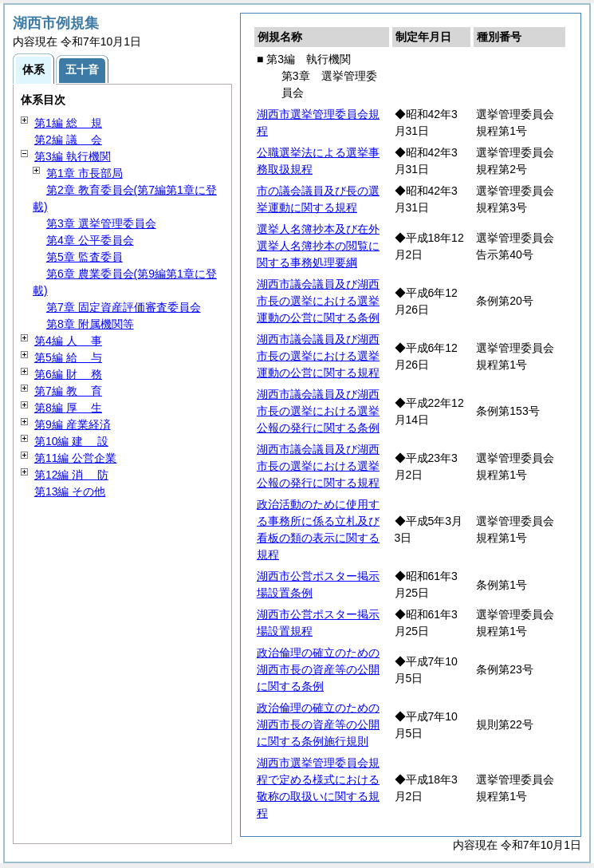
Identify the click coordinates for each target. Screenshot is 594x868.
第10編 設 (71, 441)
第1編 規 (68, 123)
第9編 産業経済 (73, 424)
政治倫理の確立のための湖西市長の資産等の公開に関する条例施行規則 (318, 724)
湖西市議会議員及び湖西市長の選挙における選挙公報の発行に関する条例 (318, 411)
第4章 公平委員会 (90, 240)
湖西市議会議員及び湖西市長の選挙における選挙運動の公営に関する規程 (318, 356)
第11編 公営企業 (75, 458)
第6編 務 (68, 374)
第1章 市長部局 (85, 173)
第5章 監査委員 (85, 257)
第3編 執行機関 (73, 156)
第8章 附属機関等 (90, 324)
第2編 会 (68, 140)
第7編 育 (68, 391)
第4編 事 (68, 341)
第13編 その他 (70, 491)
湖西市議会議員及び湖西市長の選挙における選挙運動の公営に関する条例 (318, 301)
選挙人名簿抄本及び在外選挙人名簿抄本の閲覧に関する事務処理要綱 (318, 246)
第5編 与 (68, 357)
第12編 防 (71, 475)
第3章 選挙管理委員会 (101, 223)
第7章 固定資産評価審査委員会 (124, 307)
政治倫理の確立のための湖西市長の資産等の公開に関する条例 (318, 669)
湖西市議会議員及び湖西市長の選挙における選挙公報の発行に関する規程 (318, 466)
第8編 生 (68, 408)
